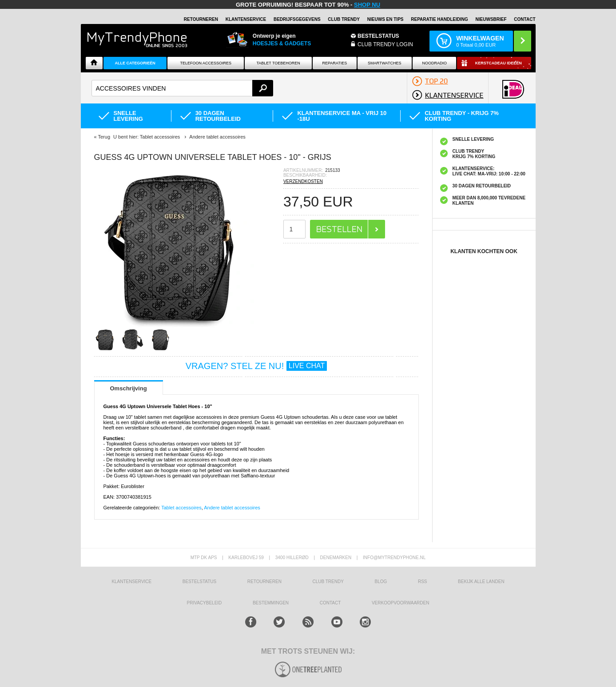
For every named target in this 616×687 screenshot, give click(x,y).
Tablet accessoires (181, 508)
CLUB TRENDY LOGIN (385, 44)
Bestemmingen (271, 603)
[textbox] (183, 88)
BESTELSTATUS (378, 36)
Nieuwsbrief (491, 19)
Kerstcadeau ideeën (499, 63)
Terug (104, 137)
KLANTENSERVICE (246, 19)
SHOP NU (367, 5)
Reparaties (334, 63)
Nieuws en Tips (385, 19)
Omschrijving (129, 388)
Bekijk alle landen (481, 582)
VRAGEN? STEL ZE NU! (256, 366)
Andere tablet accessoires (232, 508)
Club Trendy (344, 19)
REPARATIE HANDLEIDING (439, 19)
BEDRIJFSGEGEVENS (297, 19)
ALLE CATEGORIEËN (135, 63)
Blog (381, 582)
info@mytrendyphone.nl (394, 558)
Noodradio (434, 63)
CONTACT (330, 603)
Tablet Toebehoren (278, 63)
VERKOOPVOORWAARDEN (400, 603)
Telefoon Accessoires (206, 63)
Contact (525, 19)
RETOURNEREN (201, 19)
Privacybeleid (205, 603)
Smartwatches (384, 63)
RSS (423, 582)
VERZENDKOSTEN (303, 181)
